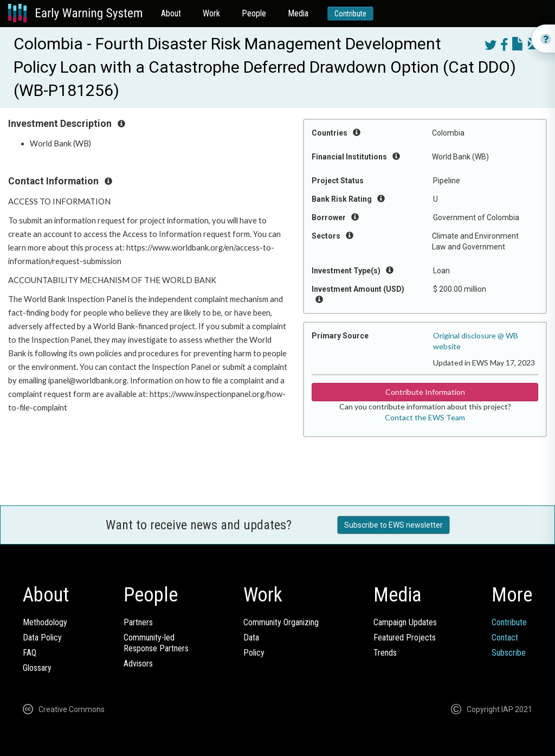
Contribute (350, 14)
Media (298, 13)
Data (251, 638)
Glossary (37, 668)
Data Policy (42, 638)
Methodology (45, 622)
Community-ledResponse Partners (156, 643)
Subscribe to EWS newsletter (393, 525)
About (171, 13)
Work (211, 13)
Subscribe (509, 653)
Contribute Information (425, 392)
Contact (505, 638)
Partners (138, 622)
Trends (385, 653)
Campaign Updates (405, 622)
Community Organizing (281, 622)
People (254, 13)
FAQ (30, 653)
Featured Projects (405, 638)
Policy (254, 653)
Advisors (138, 664)
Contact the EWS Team (425, 417)
